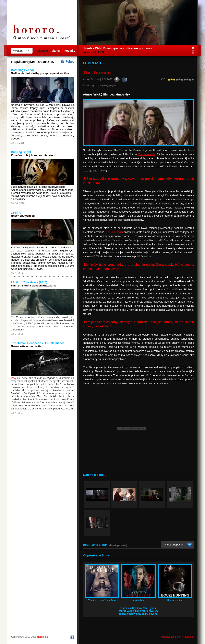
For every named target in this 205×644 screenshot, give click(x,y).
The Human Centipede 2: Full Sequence (38, 343)
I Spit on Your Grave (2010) (29, 282)
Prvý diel (16, 378)
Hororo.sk (43, 637)
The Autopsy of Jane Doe (102, 600)
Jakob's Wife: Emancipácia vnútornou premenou (118, 48)
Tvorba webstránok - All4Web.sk (177, 637)
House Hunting (175, 600)
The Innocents (146, 154)
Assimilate (139, 600)
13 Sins (16, 213)
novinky (70, 51)
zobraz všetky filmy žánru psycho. (138, 614)
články (56, 51)
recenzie (42, 51)
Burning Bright (21, 152)
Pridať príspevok (174, 545)
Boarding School (22, 70)
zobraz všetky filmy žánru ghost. (139, 608)
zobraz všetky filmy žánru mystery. (138, 611)
